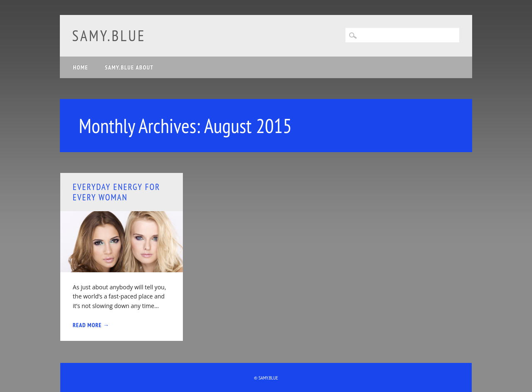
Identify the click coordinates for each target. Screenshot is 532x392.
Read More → (91, 325)
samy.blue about (129, 67)
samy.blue (109, 36)
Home (81, 67)
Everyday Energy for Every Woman (116, 192)
